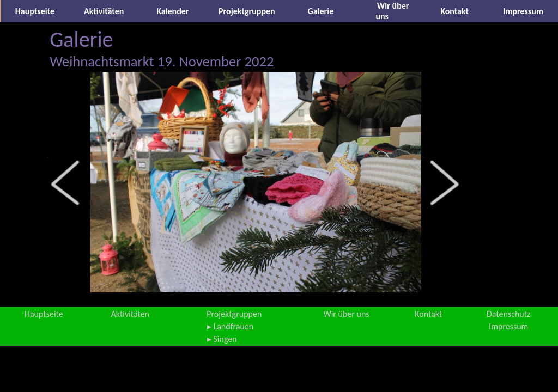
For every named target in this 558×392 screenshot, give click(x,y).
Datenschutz (508, 314)
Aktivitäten (104, 11)
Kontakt (454, 11)
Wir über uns (346, 314)
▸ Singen (222, 339)
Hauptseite (35, 11)
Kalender (172, 11)
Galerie (321, 11)
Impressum (523, 11)
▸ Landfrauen (230, 326)
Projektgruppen (247, 11)
